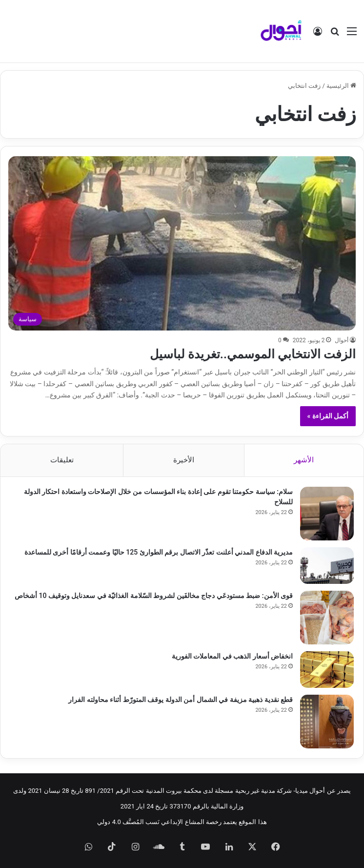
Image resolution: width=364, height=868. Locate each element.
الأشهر (304, 460)
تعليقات (62, 460)
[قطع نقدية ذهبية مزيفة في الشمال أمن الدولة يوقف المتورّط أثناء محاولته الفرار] (327, 722)
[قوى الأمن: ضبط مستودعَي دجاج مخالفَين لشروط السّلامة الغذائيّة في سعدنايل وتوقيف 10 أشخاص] (327, 618)
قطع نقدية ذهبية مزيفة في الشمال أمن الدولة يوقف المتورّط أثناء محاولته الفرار (181, 700)
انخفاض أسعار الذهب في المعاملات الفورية (232, 656)
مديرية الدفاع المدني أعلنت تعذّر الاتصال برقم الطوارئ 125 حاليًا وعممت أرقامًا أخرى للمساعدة (159, 552)
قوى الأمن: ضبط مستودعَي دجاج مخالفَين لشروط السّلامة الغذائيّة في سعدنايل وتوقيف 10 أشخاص (154, 596)
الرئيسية (341, 86)
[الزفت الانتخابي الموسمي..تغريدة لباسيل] (182, 243)
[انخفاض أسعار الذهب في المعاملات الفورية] (327, 670)
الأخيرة (184, 460)
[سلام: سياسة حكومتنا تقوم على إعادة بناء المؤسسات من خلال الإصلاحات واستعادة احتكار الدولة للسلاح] (327, 514)
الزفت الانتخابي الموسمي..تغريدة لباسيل (253, 354)
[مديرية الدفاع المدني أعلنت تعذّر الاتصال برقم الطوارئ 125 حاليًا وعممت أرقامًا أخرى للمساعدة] (327, 566)
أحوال (342, 340)
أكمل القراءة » (328, 416)
